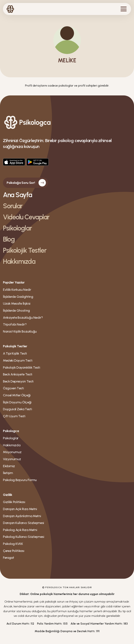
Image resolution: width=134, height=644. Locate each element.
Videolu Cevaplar (26, 217)
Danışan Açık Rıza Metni (20, 509)
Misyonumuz (12, 452)
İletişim (8, 473)
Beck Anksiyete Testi (18, 374)
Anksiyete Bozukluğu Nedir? (23, 318)
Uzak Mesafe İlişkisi (17, 304)
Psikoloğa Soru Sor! (26, 183)
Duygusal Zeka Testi (17, 409)
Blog (9, 239)
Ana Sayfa (18, 195)
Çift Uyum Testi (14, 416)
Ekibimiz (9, 466)
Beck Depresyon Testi (18, 381)
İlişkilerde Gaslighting (18, 297)
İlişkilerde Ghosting (16, 311)
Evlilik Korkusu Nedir (17, 290)
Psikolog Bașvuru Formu (20, 480)
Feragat (8, 558)
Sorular (13, 206)
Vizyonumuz (12, 459)
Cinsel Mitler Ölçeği (17, 395)
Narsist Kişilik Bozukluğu (20, 331)
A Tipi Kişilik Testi (15, 353)
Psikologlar (17, 228)
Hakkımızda (19, 261)
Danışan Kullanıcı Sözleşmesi (24, 523)
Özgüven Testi (13, 388)
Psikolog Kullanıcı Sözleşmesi (24, 537)
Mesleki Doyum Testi (18, 360)
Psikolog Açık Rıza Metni (20, 530)
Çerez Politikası (14, 551)
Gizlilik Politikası (14, 502)
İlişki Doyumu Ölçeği (17, 402)
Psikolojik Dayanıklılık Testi (22, 367)
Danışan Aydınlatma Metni (22, 516)
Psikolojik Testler (25, 250)
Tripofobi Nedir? (15, 324)
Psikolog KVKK (13, 544)
